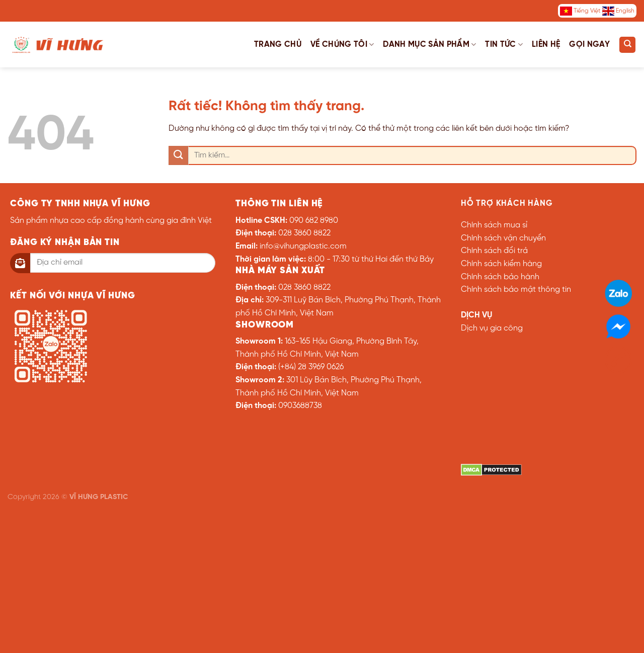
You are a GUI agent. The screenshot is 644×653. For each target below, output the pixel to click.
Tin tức (504, 45)
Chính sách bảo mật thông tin (516, 290)
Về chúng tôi (342, 45)
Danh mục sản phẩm (429, 45)
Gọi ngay (589, 45)
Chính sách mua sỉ (494, 225)
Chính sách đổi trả (494, 251)
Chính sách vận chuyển (503, 238)
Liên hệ (546, 45)
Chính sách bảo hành (500, 277)
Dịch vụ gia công (492, 328)
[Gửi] (178, 156)
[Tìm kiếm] (627, 45)
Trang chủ (278, 45)
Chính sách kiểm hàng (501, 264)
